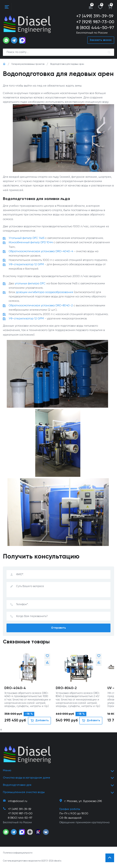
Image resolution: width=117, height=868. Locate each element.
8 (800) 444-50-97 (95, 28)
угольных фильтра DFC (30, 284)
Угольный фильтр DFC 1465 (27, 239)
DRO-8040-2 (66, 689)
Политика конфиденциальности (18, 854)
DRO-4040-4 (15, 689)
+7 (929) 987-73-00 (95, 22)
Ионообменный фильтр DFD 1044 (31, 243)
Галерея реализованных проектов (28, 64)
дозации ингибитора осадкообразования (45, 293)
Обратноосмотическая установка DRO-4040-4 (41, 252)
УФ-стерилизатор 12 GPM (26, 265)
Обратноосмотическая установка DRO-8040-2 (41, 306)
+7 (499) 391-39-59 (95, 16)
